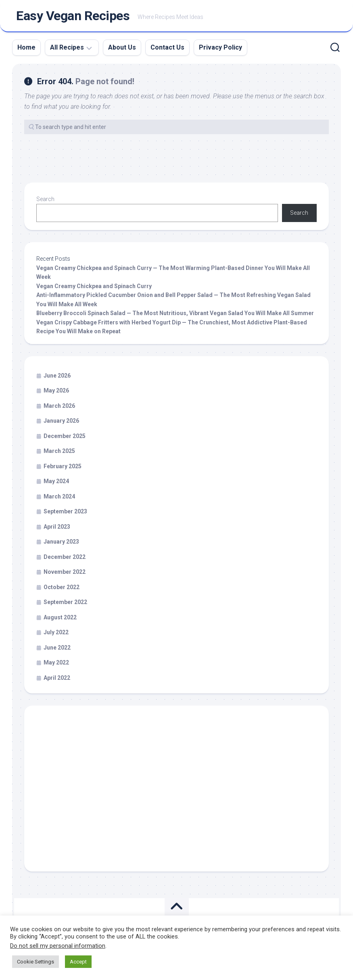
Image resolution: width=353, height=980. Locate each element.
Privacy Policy (220, 49)
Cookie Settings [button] (36, 962)
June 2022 (57, 648)
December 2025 (65, 437)
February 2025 (63, 467)
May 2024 (56, 482)
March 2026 (59, 407)
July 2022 (56, 633)
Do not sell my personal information (58, 946)
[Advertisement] (176, 793)
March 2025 (59, 452)
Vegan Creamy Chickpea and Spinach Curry (94, 287)
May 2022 (56, 664)
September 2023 (65, 513)
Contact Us (167, 49)
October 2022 (62, 588)
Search (45, 200)
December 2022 (65, 558)
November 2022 (65, 573)
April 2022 (57, 679)
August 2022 (60, 618)
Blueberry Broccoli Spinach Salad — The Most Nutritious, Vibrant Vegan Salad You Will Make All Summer (175, 314)
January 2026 (61, 422)
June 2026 (57, 376)
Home (26, 49)
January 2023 (61, 543)
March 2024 (59, 497)
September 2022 (65, 603)
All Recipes (67, 49)
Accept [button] (78, 962)
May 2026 (56, 392)
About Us (122, 49)
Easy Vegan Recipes (73, 17)
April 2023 (57, 527)
